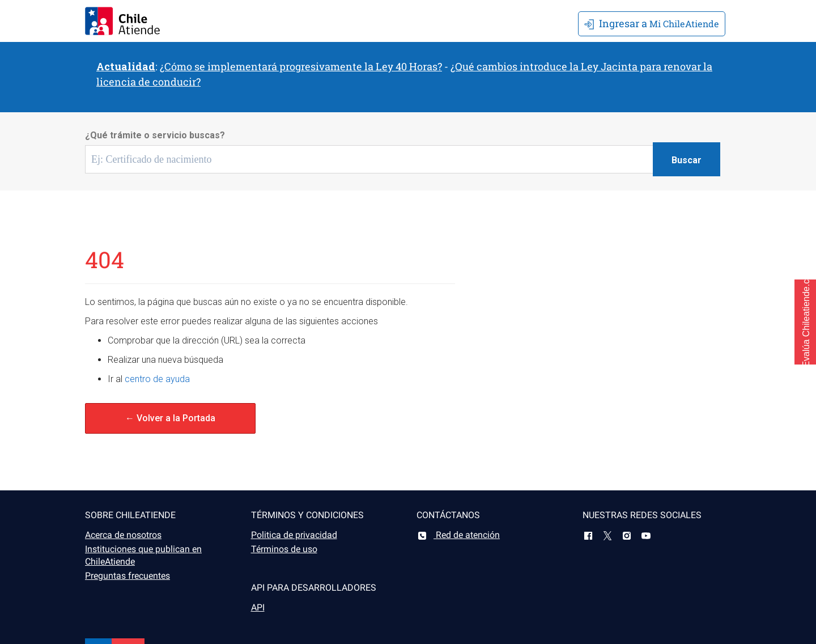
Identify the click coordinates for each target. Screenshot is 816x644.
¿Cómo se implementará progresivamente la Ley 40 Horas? (301, 66)
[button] (805, 322)
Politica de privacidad (294, 535)
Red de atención (458, 535)
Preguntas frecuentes (127, 576)
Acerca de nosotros (123, 535)
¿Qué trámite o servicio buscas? (155, 135)
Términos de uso (284, 549)
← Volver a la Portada (170, 418)
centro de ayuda (157, 379)
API (258, 607)
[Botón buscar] (687, 159)
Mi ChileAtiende (652, 23)
